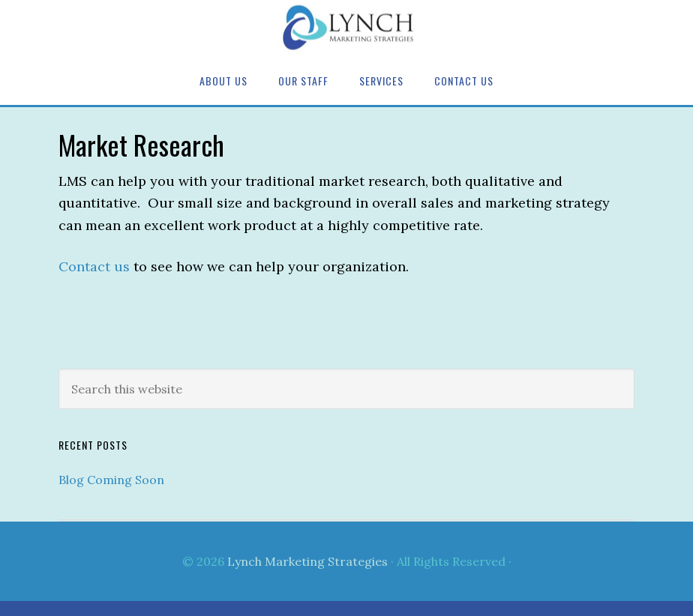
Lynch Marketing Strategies (346, 28)
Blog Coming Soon (111, 480)
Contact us (94, 266)
